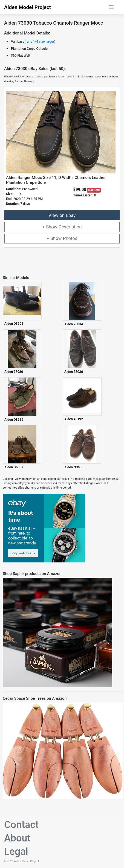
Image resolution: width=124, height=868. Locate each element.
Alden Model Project (28, 7)
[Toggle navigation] (111, 7)
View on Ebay (62, 215)
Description (70, 227)
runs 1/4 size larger (40, 42)
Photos (70, 238)
